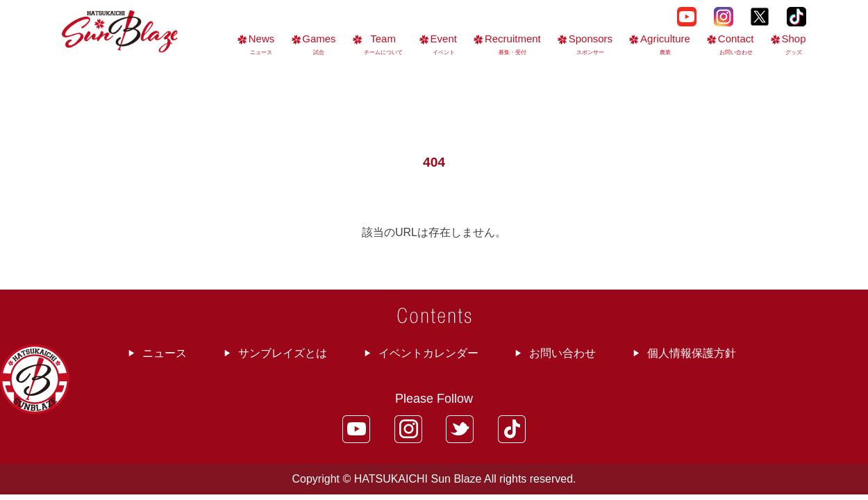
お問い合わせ (562, 353)
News (262, 44)
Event (444, 44)
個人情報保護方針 (692, 353)
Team (383, 44)
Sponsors (591, 44)
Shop (793, 44)
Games (319, 44)
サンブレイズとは (283, 353)
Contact (736, 44)
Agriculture (665, 44)
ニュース (165, 353)
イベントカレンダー (428, 353)
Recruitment (513, 44)
